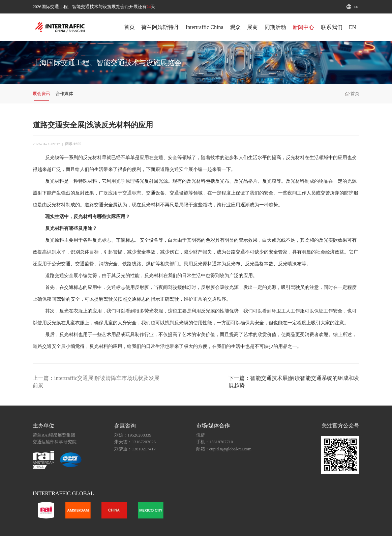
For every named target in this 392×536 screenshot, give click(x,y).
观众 (235, 27)
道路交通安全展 (177, 169)
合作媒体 (64, 94)
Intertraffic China (205, 27)
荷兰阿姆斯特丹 (160, 27)
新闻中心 (303, 27)
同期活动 (275, 27)
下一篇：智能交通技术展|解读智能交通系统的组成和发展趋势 (294, 382)
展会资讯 (41, 94)
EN (356, 7)
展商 (252, 27)
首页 (129, 27)
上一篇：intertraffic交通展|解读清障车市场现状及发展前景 (96, 382)
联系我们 (332, 27)
